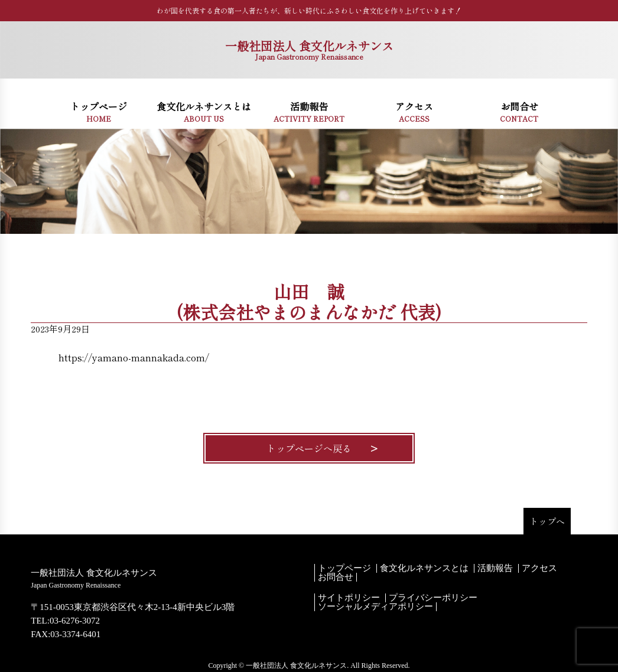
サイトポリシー (349, 598)
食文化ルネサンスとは (424, 568)
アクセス (539, 568)
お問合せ (336, 577)
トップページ (344, 568)
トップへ (547, 521)
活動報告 (495, 568)
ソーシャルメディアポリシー (375, 607)
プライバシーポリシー (433, 598)
